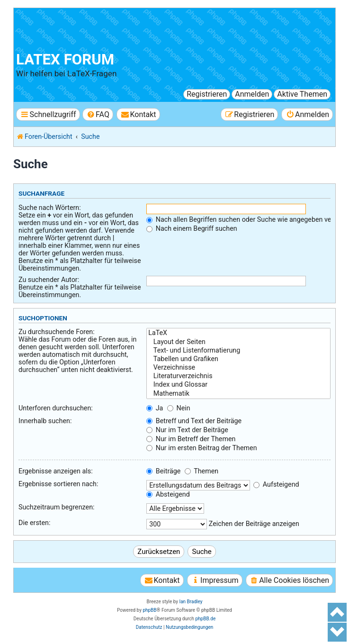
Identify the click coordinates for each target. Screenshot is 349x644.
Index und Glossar (238, 385)
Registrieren (207, 94)
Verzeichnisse (238, 368)
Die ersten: (34, 523)
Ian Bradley (191, 602)
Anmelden (252, 94)
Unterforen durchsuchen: (56, 408)
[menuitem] (98, 114)
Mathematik (238, 394)
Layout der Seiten (238, 342)
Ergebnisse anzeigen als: (56, 471)
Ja (155, 408)
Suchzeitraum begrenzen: (57, 507)
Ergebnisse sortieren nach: (58, 484)
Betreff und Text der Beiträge (194, 421)
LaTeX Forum (65, 59)
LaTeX (238, 333)
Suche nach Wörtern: (50, 208)
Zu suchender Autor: (49, 280)
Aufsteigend (276, 484)
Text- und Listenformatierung (238, 351)
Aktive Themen (302, 94)
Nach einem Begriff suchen (192, 228)
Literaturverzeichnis (238, 376)
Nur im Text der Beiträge (187, 430)
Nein (179, 408)
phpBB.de (205, 619)
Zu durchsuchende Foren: (57, 332)
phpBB (149, 610)
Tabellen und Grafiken (238, 359)
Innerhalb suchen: (45, 421)
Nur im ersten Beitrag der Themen (201, 448)
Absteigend (168, 494)
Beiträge (163, 471)
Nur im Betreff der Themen (191, 439)
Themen (201, 471)
